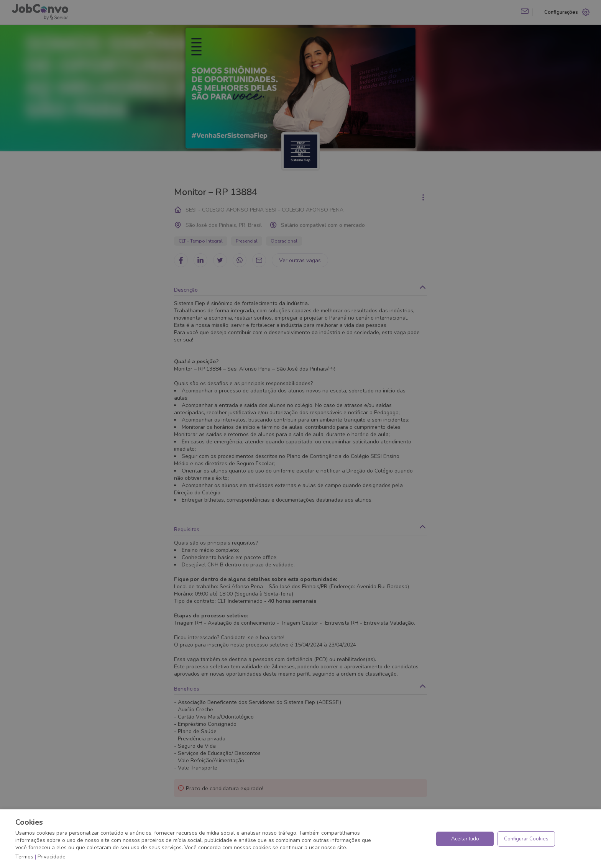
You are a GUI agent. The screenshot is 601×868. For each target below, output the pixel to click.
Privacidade (52, 857)
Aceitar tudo (465, 839)
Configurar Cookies (526, 839)
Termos (24, 857)
